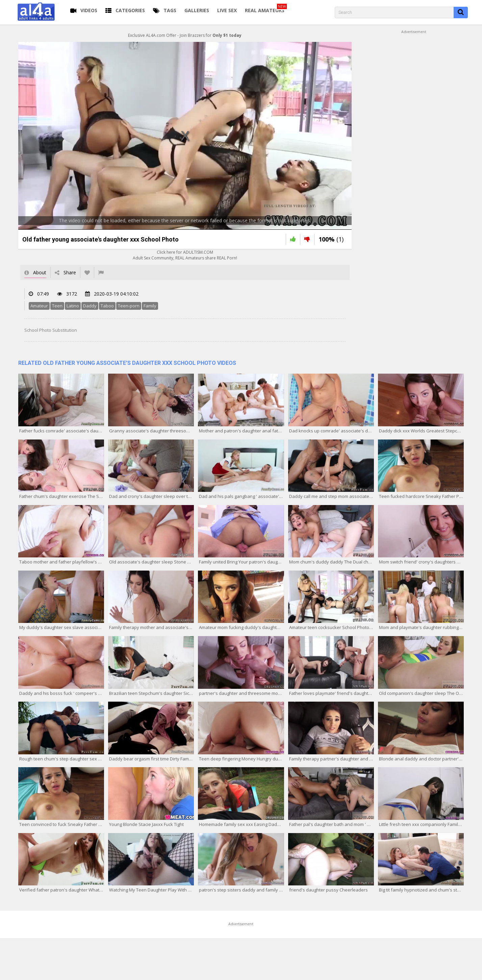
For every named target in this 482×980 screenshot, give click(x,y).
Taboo (107, 306)
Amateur (39, 306)
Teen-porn (129, 306)
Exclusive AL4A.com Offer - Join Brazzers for (185, 35)
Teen (57, 306)
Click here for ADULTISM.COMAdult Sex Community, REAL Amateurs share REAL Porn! (185, 255)
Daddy (90, 306)
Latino (73, 306)
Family (150, 306)
